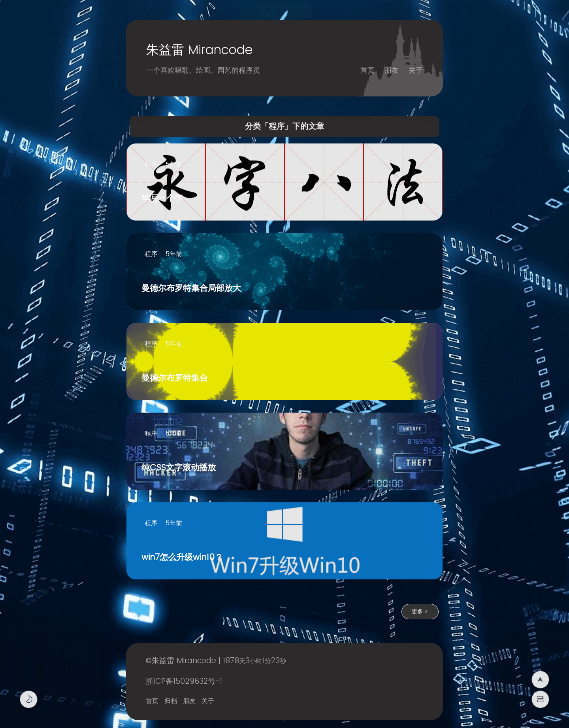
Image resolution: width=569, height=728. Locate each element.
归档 (171, 701)
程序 (151, 164)
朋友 (392, 71)
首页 (367, 71)
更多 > (420, 612)
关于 (416, 71)
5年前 (174, 164)
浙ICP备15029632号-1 (184, 682)
